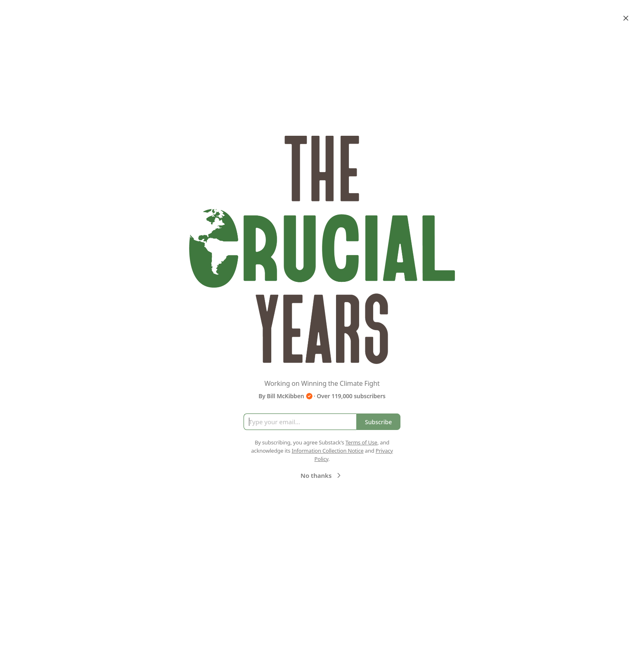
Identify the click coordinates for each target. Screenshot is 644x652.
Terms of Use (361, 442)
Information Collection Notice (327, 451)
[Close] (626, 18)
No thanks (322, 475)
